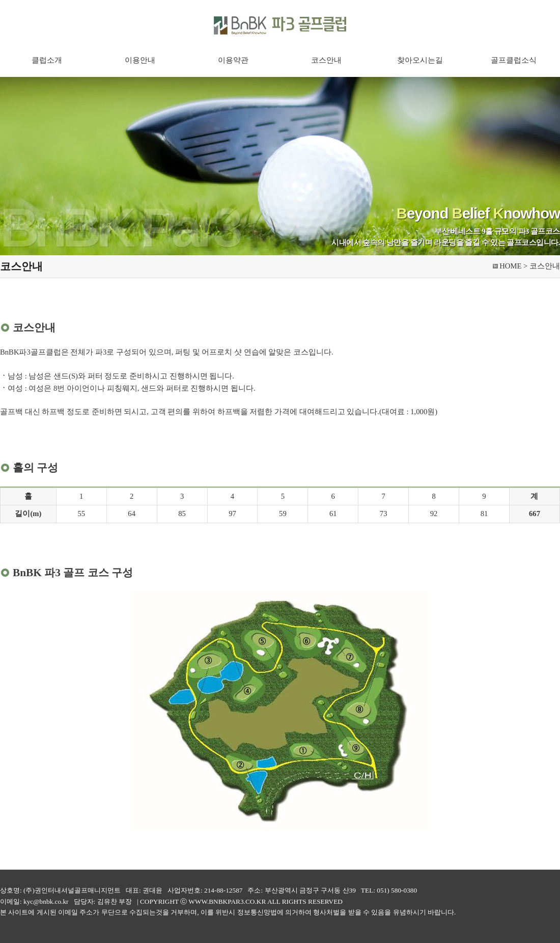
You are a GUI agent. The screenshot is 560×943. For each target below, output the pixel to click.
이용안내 (140, 60)
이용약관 (233, 60)
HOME (510, 266)
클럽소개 (47, 60)
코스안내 (326, 60)
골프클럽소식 (514, 60)
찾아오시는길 (420, 60)
